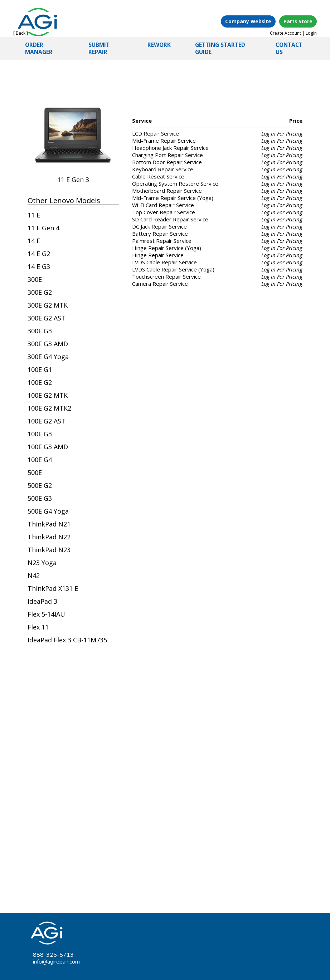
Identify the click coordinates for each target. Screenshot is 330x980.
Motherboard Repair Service (167, 191)
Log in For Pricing (282, 133)
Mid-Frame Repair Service (164, 141)
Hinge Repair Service (158, 255)
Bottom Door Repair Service (167, 162)
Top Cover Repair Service (164, 212)
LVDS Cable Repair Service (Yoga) (173, 269)
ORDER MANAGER (39, 48)
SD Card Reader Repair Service (170, 219)
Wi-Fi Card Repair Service (163, 205)
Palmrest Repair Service (162, 241)
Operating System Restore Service (175, 183)
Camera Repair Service (160, 284)
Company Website (248, 21)
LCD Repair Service (156, 133)
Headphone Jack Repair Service (170, 148)
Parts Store (298, 21)
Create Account (285, 33)
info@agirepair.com (56, 962)
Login (311, 33)
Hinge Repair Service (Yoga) (167, 248)
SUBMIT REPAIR (99, 48)
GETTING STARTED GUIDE (220, 48)
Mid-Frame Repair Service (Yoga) (173, 198)
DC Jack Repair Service (159, 226)
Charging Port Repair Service (168, 155)
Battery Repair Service (160, 234)
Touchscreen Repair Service (166, 276)
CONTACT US (289, 48)
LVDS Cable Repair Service (164, 262)
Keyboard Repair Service (163, 169)
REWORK (159, 45)
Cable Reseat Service (158, 176)
